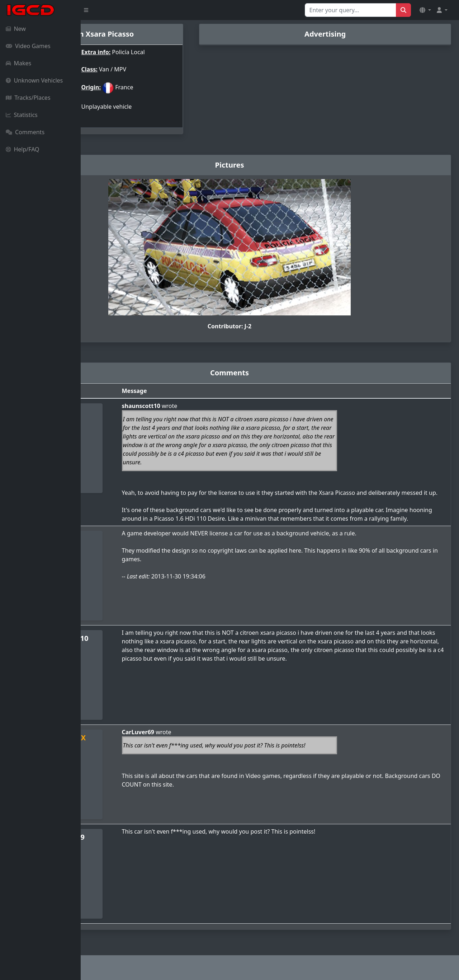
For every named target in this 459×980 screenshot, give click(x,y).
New (16, 29)
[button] (425, 10)
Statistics (22, 115)
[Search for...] (351, 10)
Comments (25, 132)
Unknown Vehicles (34, 80)
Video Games (28, 46)
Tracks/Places (28, 98)
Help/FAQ (23, 149)
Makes (18, 63)
